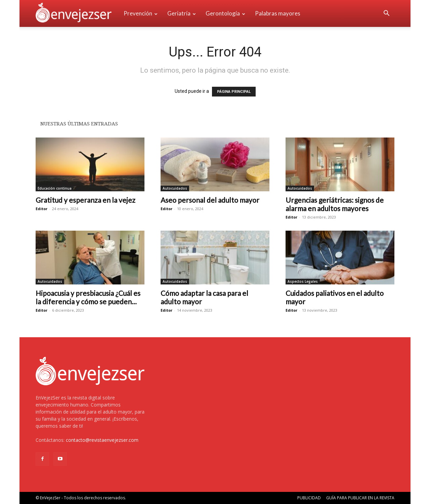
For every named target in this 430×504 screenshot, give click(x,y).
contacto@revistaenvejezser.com (102, 440)
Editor (41, 209)
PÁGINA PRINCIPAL (234, 92)
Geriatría (182, 13)
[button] (386, 14)
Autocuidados (175, 188)
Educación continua (55, 188)
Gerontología (225, 13)
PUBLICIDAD (309, 498)
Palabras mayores (278, 13)
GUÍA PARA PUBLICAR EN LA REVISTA (360, 498)
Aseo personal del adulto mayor (210, 200)
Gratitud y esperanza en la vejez (85, 200)
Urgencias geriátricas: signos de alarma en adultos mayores (335, 204)
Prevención (141, 13)
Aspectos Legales (303, 281)
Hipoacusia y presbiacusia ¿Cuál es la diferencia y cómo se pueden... (88, 297)
